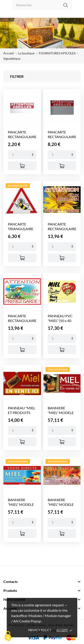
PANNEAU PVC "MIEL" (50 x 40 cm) (60, 321)
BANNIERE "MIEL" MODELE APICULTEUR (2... (61, 413)
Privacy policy (40, 630)
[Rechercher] (42, 5)
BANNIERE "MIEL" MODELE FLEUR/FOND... (21, 504)
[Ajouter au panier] (22, 166)
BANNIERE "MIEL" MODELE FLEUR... (61, 504)
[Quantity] (22, 155)
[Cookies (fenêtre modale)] (8, 636)
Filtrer (17, 76)
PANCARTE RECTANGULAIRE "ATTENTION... (22, 137)
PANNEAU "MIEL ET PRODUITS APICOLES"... (22, 413)
